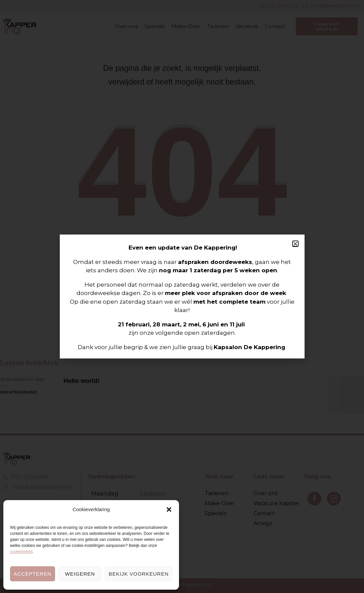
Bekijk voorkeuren (139, 574)
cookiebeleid (21, 552)
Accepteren (33, 574)
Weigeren (80, 574)
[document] (182, 296)
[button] (169, 509)
